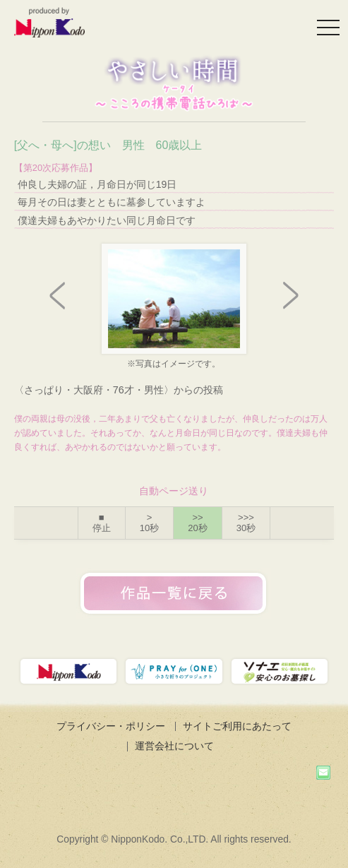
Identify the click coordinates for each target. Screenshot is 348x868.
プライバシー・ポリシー (111, 726)
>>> (246, 523)
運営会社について (174, 746)
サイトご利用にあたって (237, 726)
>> (197, 523)
